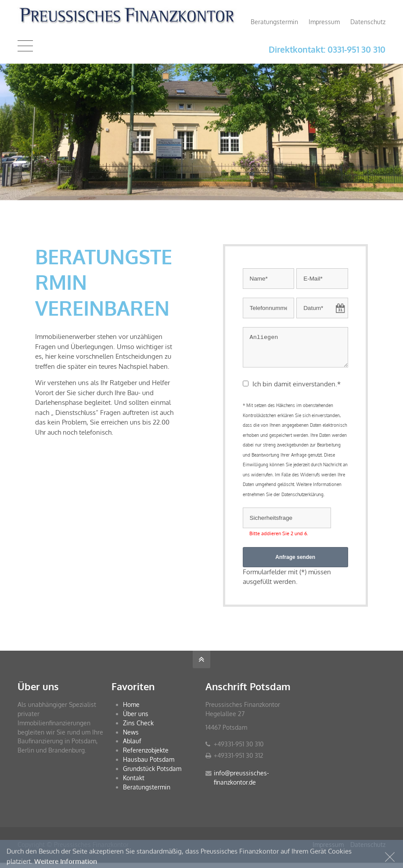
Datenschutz (368, 22)
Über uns (136, 719)
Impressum (324, 22)
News (131, 737)
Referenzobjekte (146, 755)
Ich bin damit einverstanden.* (297, 389)
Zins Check (138, 728)
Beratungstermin (274, 22)
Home (131, 710)
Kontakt (134, 783)
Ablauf (132, 746)
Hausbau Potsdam (149, 765)
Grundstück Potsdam (152, 774)
